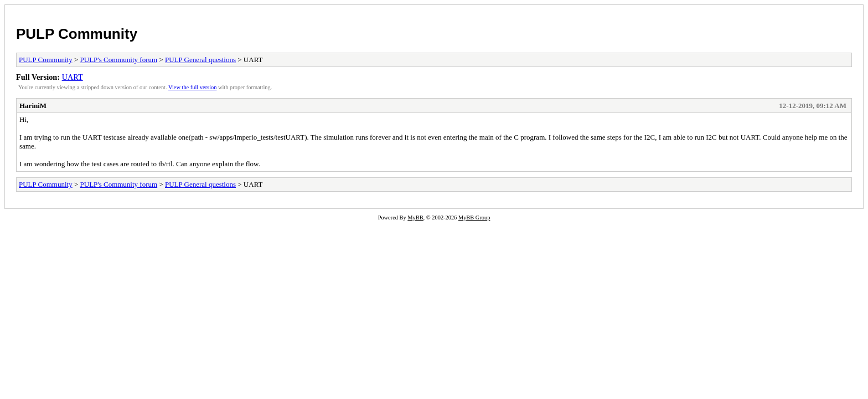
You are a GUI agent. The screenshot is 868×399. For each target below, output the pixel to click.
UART (73, 77)
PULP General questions (200, 60)
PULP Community (77, 34)
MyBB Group (474, 218)
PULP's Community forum (119, 60)
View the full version (192, 87)
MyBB (415, 218)
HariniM (33, 106)
